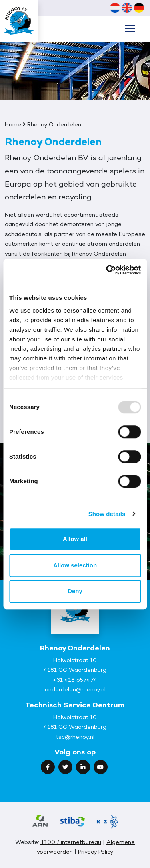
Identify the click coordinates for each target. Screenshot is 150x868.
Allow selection (75, 565)
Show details (107, 514)
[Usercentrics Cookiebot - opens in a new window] (107, 270)
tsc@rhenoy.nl (75, 737)
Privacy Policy (96, 851)
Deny (75, 591)
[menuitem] (115, 8)
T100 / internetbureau (71, 842)
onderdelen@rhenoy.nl (75, 689)
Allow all (75, 539)
